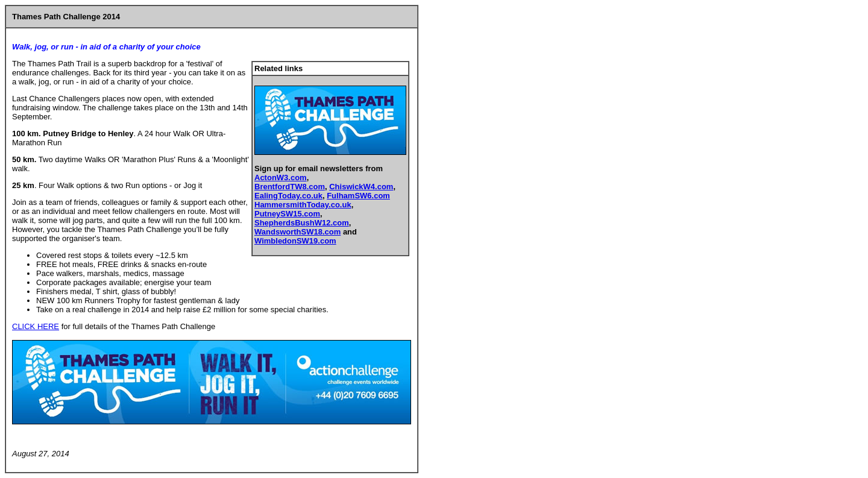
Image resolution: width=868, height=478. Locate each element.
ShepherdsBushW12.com (302, 223)
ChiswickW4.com (361, 187)
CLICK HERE (36, 326)
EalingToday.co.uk (288, 196)
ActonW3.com (281, 178)
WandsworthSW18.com (297, 232)
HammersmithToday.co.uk (303, 205)
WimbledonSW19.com (295, 241)
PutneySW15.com (287, 214)
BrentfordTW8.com (290, 187)
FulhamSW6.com (358, 196)
